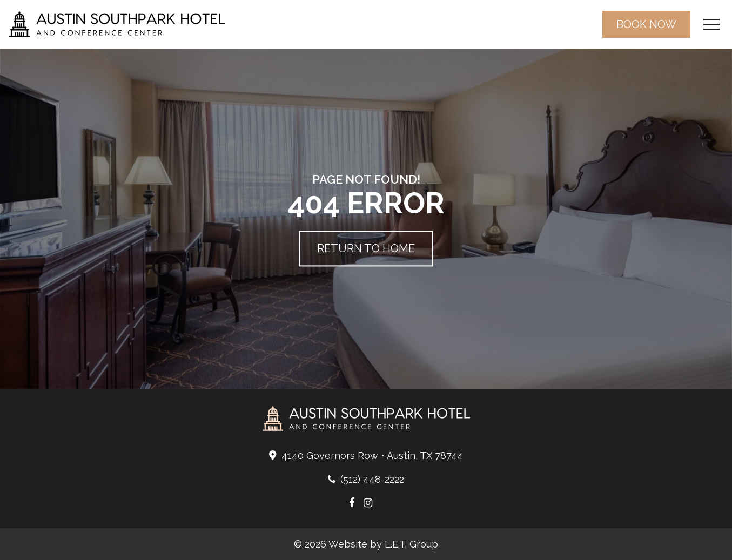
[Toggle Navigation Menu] (711, 25)
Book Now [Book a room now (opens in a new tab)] (646, 24)
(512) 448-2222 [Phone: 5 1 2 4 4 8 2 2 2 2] (372, 479)
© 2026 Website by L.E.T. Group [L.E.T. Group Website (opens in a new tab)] (366, 544)
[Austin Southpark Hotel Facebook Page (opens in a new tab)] (352, 503)
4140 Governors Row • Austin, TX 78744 (372, 456)
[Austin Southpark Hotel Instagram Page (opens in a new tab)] (368, 503)
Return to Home (366, 249)
